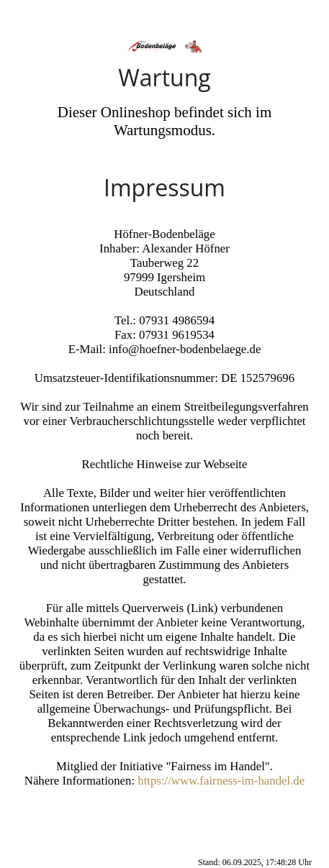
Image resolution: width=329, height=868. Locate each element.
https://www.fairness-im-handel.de (221, 781)
